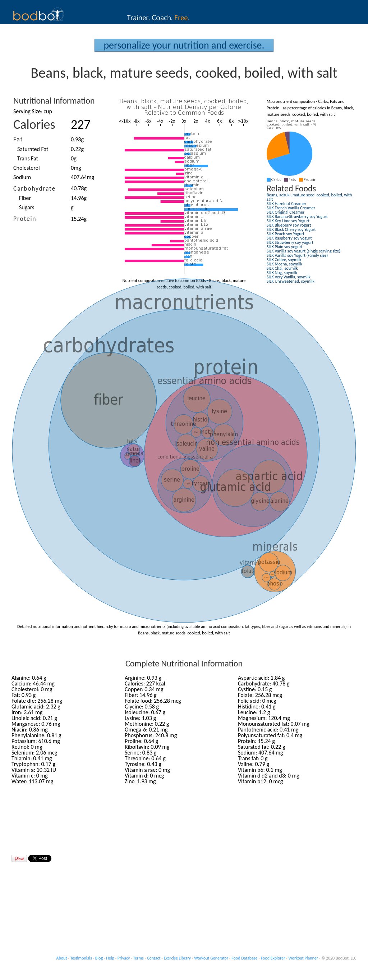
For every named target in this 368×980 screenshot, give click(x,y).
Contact (154, 958)
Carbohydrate (34, 188)
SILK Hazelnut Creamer (286, 204)
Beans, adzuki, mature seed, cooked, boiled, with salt (309, 197)
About (62, 958)
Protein (25, 219)
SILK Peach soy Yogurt (286, 234)
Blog (99, 958)
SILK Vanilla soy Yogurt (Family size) (297, 255)
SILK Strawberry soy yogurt (290, 242)
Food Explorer (273, 958)
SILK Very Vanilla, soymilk (289, 277)
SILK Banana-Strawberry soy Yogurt (297, 216)
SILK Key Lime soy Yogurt (288, 221)
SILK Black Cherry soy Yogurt (291, 229)
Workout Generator (211, 958)
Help (110, 958)
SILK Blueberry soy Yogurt (289, 225)
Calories (34, 124)
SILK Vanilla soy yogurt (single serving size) (303, 251)
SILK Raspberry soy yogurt (289, 238)
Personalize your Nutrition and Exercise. (184, 45)
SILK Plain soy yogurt (285, 247)
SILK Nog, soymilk (282, 273)
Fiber (25, 198)
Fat (18, 139)
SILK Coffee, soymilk (284, 260)
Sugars (27, 207)
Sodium (22, 177)
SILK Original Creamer (286, 212)
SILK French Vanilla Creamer (291, 208)
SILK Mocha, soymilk (284, 264)
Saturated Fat (33, 149)
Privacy (124, 958)
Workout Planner (303, 958)
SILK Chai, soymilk (282, 268)
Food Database (244, 958)
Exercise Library (177, 958)
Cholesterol (27, 168)
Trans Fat (28, 158)
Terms (139, 958)
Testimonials (81, 958)
